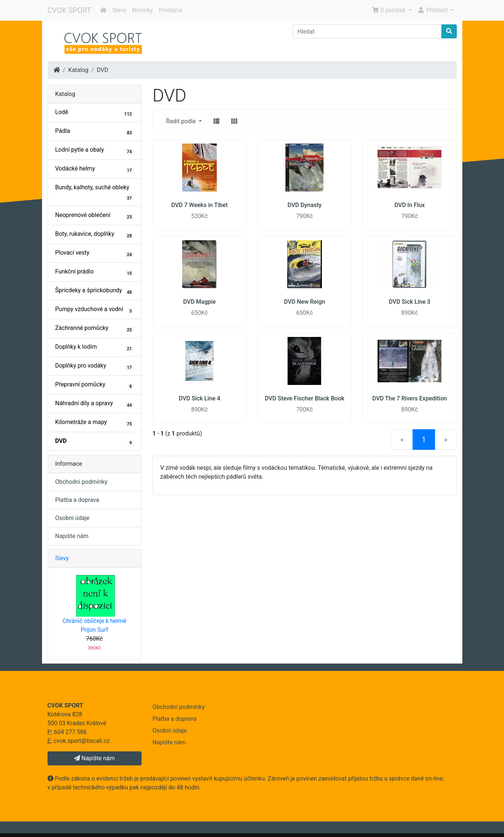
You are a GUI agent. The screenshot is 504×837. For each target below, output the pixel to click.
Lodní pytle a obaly (95, 151)
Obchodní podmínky (81, 482)
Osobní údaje (72, 518)
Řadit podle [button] (182, 121)
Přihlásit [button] (433, 10)
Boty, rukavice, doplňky (95, 235)
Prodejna (171, 10)
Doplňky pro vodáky (95, 366)
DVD (102, 70)
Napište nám (72, 536)
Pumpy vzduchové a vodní (95, 310)
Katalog (78, 70)
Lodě (95, 113)
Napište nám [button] (94, 758)
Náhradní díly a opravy (95, 404)
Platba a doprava (77, 500)
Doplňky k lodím (95, 348)
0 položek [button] (389, 10)
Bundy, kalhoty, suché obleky (95, 193)
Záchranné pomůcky (95, 329)
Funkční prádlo (95, 272)
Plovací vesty (95, 254)
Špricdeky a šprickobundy (95, 291)
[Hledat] (367, 31)
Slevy (119, 10)
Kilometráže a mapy (95, 423)
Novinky (142, 10)
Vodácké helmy (95, 169)
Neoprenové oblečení (95, 216)
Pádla (95, 132)
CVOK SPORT (69, 10)
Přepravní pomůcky (95, 385)
